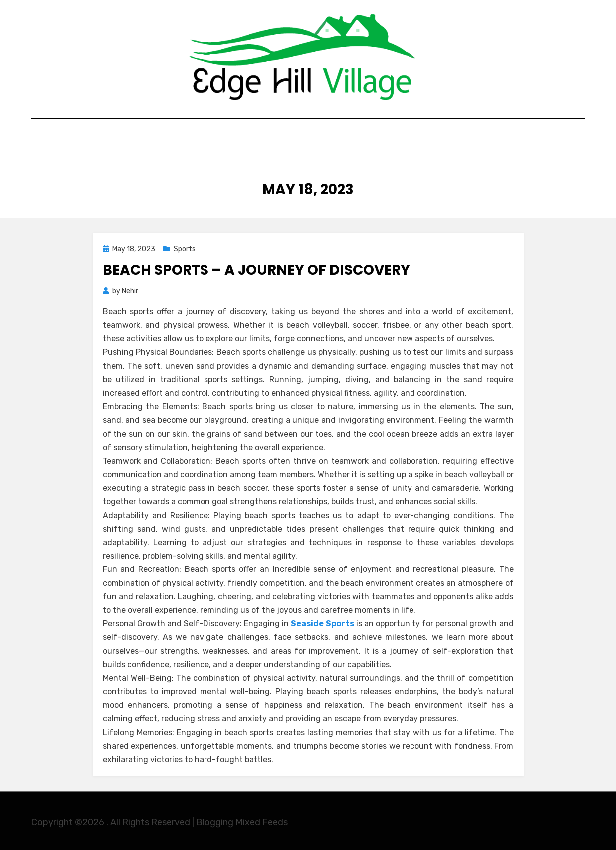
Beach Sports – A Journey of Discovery (256, 267)
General (292, 141)
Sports (185, 246)
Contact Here (414, 141)
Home (183, 141)
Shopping (347, 141)
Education (234, 141)
